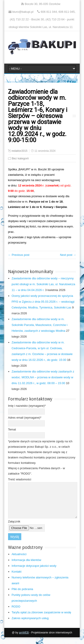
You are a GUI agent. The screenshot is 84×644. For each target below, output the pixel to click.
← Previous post (19, 255)
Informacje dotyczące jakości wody (34, 572)
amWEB (24, 639)
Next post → (68, 255)
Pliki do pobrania (22, 596)
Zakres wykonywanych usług (30, 625)
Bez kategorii (20, 158)
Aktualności (19, 561)
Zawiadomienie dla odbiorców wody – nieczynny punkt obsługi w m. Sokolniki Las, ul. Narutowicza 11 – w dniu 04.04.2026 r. (43, 284)
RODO (16, 613)
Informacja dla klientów (26, 567)
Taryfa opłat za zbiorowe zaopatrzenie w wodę (41, 619)
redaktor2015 (20, 151)
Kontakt (17, 578)
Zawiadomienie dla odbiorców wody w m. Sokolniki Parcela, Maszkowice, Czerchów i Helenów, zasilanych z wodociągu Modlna (40, 325)
